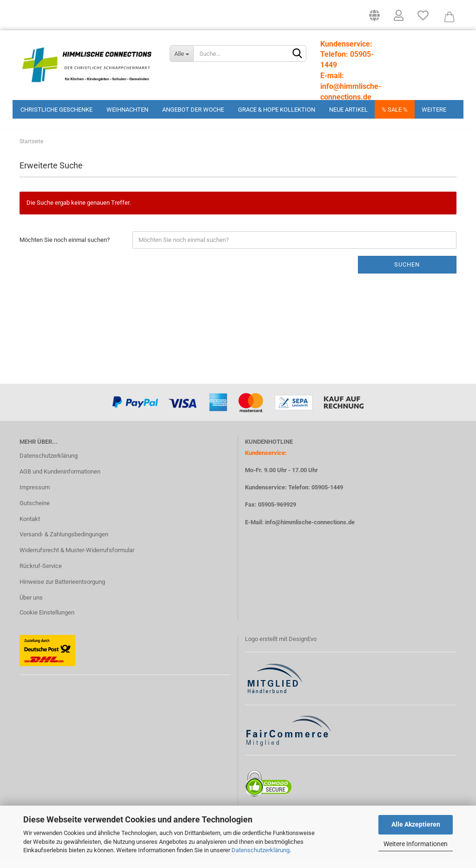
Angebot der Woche (193, 110)
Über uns (31, 607)
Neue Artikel (348, 110)
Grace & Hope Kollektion (277, 110)
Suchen (407, 274)
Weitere (434, 110)
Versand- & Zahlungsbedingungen (64, 544)
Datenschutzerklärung (261, 850)
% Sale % (395, 110)
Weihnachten (127, 110)
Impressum (35, 497)
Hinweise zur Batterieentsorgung (62, 591)
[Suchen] (297, 54)
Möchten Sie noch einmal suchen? (65, 249)
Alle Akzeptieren (416, 824)
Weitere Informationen (416, 844)
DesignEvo (303, 648)
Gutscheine (35, 512)
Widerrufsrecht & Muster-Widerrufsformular (77, 560)
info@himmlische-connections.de (310, 531)
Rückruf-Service (41, 576)
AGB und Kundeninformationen (60, 481)
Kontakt (30, 528)
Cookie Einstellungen (47, 622)
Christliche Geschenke (56, 110)
